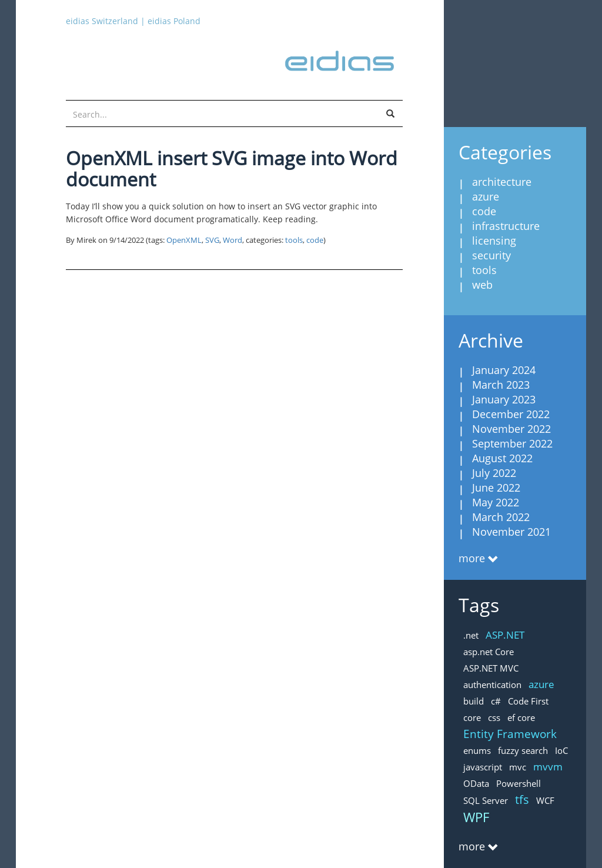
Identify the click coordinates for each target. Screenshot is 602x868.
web (482, 285)
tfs (522, 799)
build (474, 701)
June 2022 (496, 488)
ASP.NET (505, 635)
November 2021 (511, 532)
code (315, 240)
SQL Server (486, 800)
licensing (494, 241)
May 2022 (496, 502)
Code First (528, 701)
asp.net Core (489, 652)
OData (476, 783)
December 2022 (511, 414)
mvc (518, 767)
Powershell (519, 783)
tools (294, 240)
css (494, 717)
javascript (483, 767)
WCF (545, 800)
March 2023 (501, 385)
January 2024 (504, 370)
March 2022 (501, 517)
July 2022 (494, 473)
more (472, 558)
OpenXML (184, 240)
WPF (476, 817)
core (472, 717)
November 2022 (511, 429)
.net (471, 635)
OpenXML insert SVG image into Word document (232, 168)
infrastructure (506, 226)
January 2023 (504, 399)
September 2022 (512, 443)
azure (486, 196)
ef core (521, 717)
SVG (212, 240)
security (491, 255)
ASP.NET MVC (491, 668)
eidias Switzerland (102, 21)
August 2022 (502, 458)
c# (496, 701)
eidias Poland (174, 21)
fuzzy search (523, 750)
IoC (561, 750)
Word (233, 240)
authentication (492, 685)
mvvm (548, 767)
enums (477, 750)
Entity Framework (510, 734)
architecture (502, 182)
